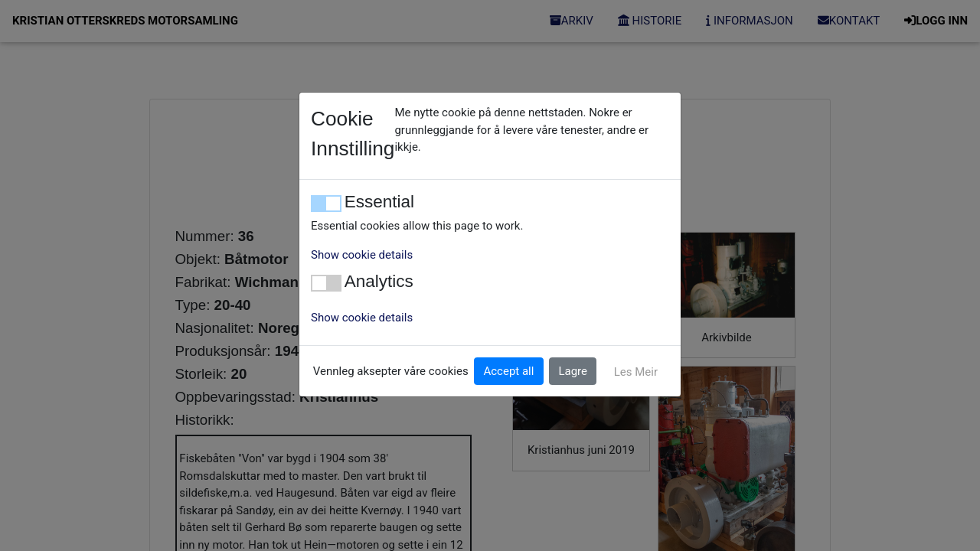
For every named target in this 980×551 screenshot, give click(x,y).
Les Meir (636, 372)
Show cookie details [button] (362, 255)
